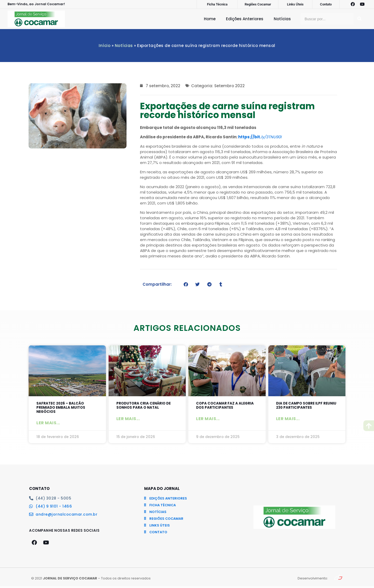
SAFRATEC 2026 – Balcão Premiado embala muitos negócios (64, 408)
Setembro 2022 (229, 86)
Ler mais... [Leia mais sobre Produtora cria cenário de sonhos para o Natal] (128, 420)
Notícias (282, 19)
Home (210, 19)
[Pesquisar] (360, 19)
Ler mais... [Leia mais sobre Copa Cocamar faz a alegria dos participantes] (208, 420)
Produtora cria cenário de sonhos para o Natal (147, 406)
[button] (186, 284)
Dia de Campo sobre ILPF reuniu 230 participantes (304, 406)
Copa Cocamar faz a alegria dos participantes (226, 406)
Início (105, 46)
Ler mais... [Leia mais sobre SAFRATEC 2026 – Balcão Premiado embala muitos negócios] (48, 425)
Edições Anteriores (245, 19)
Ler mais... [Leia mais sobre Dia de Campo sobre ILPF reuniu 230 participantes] (288, 420)
